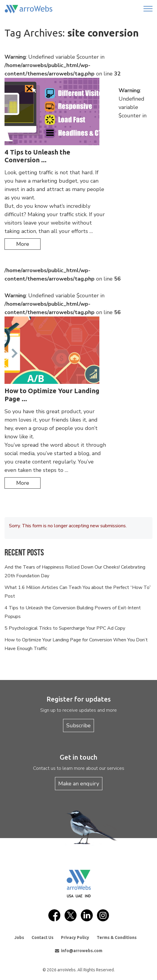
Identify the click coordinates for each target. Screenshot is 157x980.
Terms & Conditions (117, 937)
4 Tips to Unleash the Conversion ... (37, 156)
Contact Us (42, 937)
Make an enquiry (79, 784)
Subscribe (78, 725)
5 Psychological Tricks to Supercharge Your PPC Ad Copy (65, 628)
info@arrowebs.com (79, 951)
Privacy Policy (75, 937)
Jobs (19, 937)
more (23, 244)
